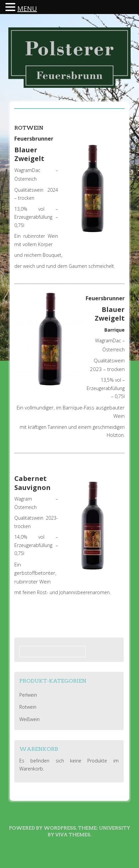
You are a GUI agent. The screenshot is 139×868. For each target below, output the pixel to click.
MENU (27, 9)
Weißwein (29, 719)
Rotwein (28, 707)
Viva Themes (73, 835)
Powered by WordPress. (43, 828)
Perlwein (28, 695)
